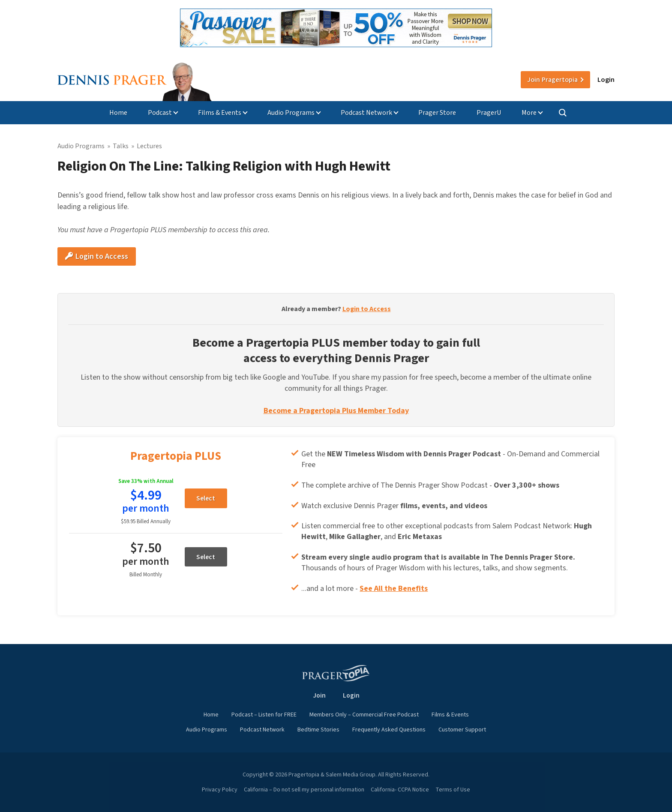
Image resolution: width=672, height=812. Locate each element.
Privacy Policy (220, 790)
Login (606, 80)
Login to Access (97, 256)
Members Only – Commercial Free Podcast (364, 715)
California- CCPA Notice (400, 790)
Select (206, 498)
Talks (121, 146)
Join (552, 80)
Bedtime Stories (318, 730)
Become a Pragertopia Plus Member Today (336, 411)
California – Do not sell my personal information (304, 790)
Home (118, 113)
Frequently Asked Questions (389, 730)
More (529, 113)
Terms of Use (453, 790)
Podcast (160, 113)
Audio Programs (291, 113)
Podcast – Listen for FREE (264, 715)
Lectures (149, 146)
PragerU (489, 113)
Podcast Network (366, 113)
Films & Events (220, 113)
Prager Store (437, 113)
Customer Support (462, 730)
